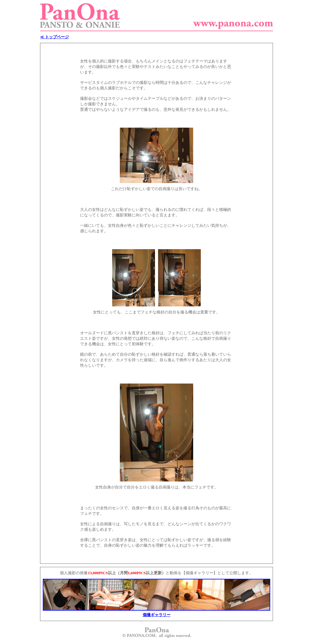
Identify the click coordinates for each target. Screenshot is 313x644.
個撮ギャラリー (157, 615)
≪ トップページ (54, 37)
